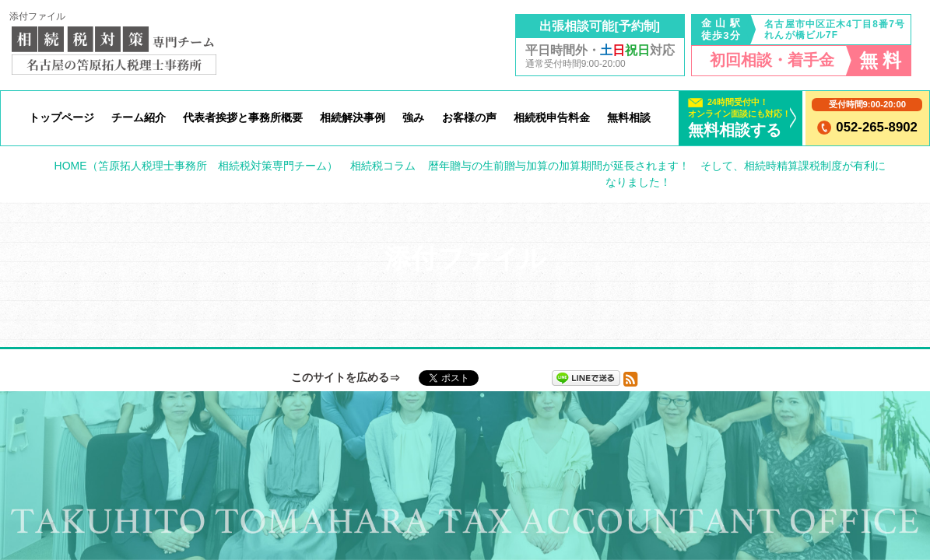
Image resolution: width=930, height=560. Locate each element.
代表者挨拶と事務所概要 (243, 117)
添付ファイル (37, 16)
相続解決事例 (353, 117)
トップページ (61, 117)
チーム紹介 (139, 117)
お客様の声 (469, 117)
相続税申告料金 (552, 117)
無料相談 (629, 117)
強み (413, 117)
